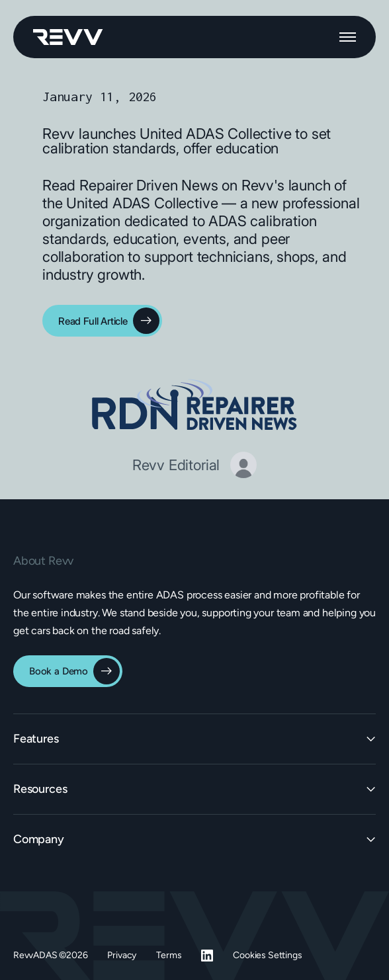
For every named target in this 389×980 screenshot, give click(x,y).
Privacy (122, 955)
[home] (68, 37)
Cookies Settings (267, 955)
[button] (348, 37)
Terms (169, 955)
